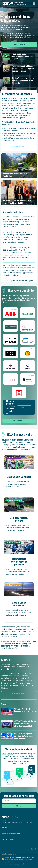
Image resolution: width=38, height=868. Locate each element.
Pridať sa (24, 407)
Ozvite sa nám (12, 648)
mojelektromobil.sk (10, 227)
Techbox (15, 248)
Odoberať (19, 806)
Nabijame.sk (7, 754)
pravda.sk (14, 275)
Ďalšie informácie (19, 44)
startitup (22, 242)
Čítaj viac (5, 688)
